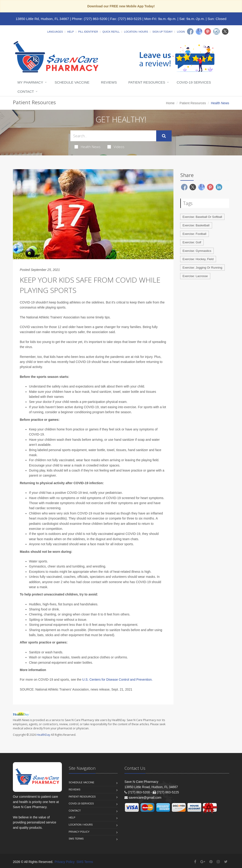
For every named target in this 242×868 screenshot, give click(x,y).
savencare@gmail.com (145, 798)
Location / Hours (136, 32)
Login (181, 32)
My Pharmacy (30, 82)
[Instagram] (216, 31)
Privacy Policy (79, 832)
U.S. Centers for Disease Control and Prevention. (118, 680)
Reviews (109, 82)
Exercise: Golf (192, 242)
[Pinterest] (208, 31)
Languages (55, 32)
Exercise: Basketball (196, 225)
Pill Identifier (88, 32)
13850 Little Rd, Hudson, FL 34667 (42, 19)
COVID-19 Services (194, 82)
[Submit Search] (164, 136)
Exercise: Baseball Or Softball (202, 217)
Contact (26, 91)
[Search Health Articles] (113, 136)
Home (170, 103)
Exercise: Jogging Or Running (203, 268)
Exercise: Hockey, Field (198, 259)
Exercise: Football (194, 234)
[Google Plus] (203, 862)
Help (71, 32)
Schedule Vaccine (72, 82)
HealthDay (43, 735)
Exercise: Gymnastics (197, 251)
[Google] (199, 31)
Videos (116, 147)
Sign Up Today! (162, 32)
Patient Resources (147, 82)
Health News (88, 147)
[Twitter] (225, 31)
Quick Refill (111, 32)
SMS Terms (76, 839)
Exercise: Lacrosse (195, 276)
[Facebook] (190, 31)
